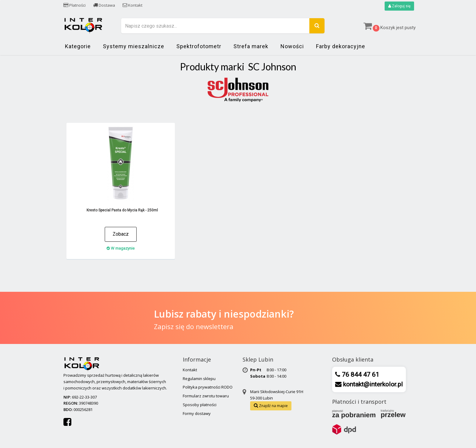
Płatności (75, 5)
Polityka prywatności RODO (208, 387)
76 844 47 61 (360, 375)
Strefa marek (251, 46)
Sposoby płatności (200, 405)
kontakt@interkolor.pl (372, 384)
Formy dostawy (197, 413)
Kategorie (78, 46)
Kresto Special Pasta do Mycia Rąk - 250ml (122, 210)
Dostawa (104, 5)
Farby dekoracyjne (341, 46)
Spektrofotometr (199, 46)
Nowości (292, 46)
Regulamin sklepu (199, 379)
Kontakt (133, 5)
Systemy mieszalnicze (134, 46)
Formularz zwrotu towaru (206, 396)
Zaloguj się (399, 6)
